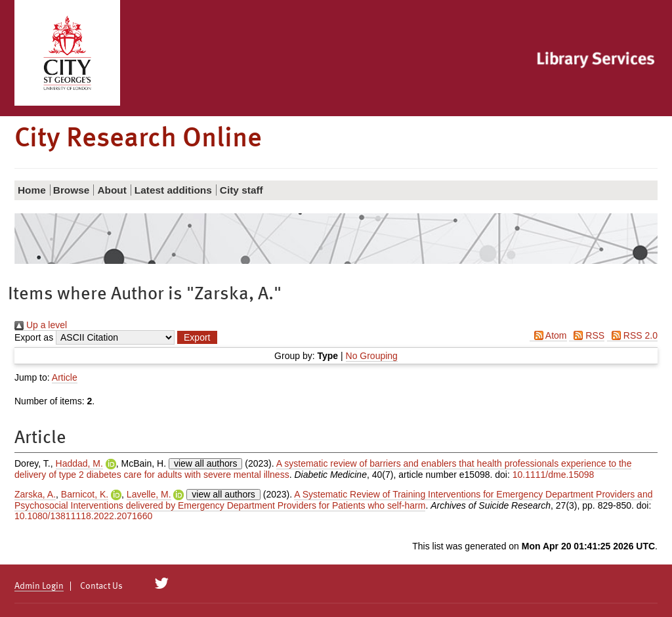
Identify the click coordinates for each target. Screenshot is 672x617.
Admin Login (39, 586)
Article (65, 377)
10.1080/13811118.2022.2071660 (83, 516)
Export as (34, 337)
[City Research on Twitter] (162, 584)
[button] (197, 337)
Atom (548, 335)
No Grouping (372, 356)
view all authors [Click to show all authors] (206, 463)
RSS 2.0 (632, 335)
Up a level (41, 325)
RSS (587, 335)
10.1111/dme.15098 (554, 475)
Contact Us (101, 586)
